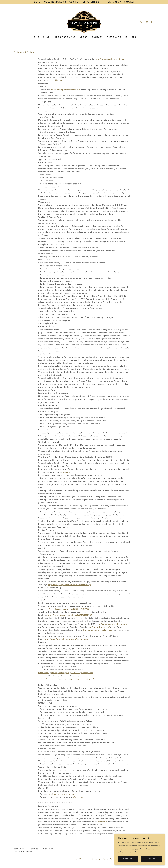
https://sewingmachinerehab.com (110, 59)
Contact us (78, 797)
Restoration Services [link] (121, 37)
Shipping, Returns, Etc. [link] (102, 859)
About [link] (84, 37)
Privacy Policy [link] (62, 859)
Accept (152, 859)
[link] (84, 22)
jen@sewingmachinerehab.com (62, 794)
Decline (128, 859)
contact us (66, 472)
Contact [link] (97, 37)
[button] (152, 22)
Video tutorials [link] (65, 37)
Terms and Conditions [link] (80, 859)
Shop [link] (46, 37)
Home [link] (36, 37)
